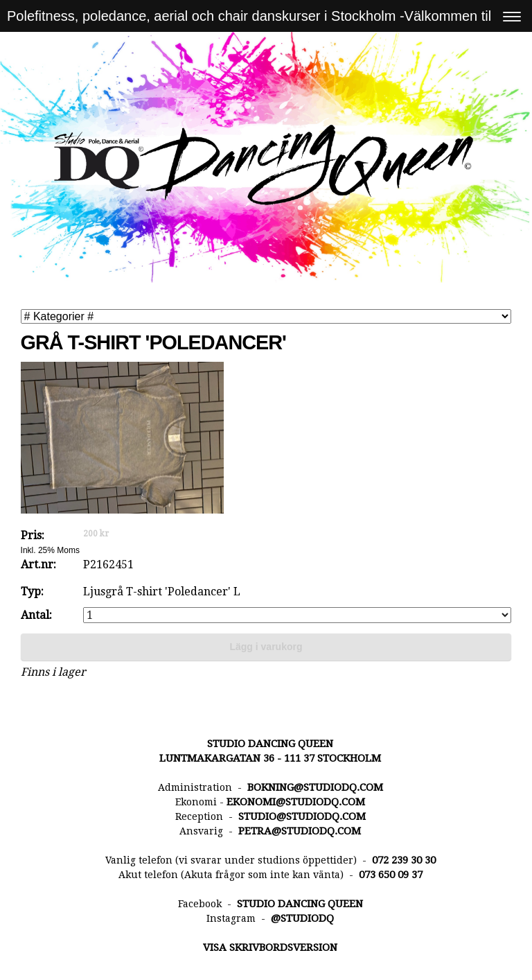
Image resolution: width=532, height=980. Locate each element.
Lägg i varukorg (266, 647)
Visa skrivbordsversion (270, 947)
